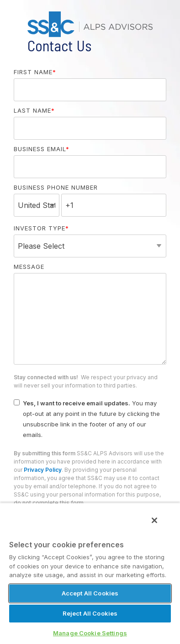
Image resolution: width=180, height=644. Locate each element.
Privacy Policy (43, 470)
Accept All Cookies (90, 593)
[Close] (154, 520)
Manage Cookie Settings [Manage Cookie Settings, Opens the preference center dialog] (90, 633)
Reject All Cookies (90, 613)
